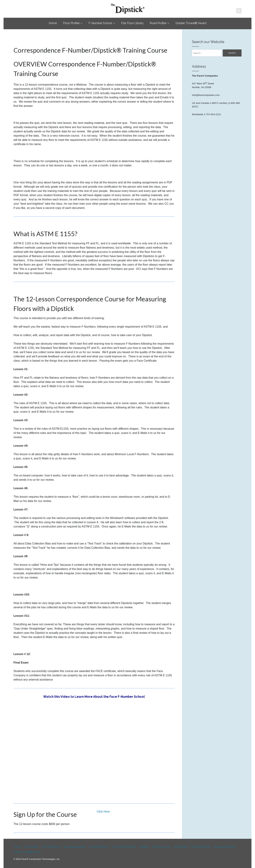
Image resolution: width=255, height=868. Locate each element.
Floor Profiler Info (50, 847)
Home (53, 23)
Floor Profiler (71, 23)
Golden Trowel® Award (191, 23)
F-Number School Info (123, 847)
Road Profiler (158, 23)
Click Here (103, 812)
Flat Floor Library (132, 23)
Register (143, 847)
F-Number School (100, 23)
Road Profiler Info (199, 847)
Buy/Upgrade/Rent (74, 847)
